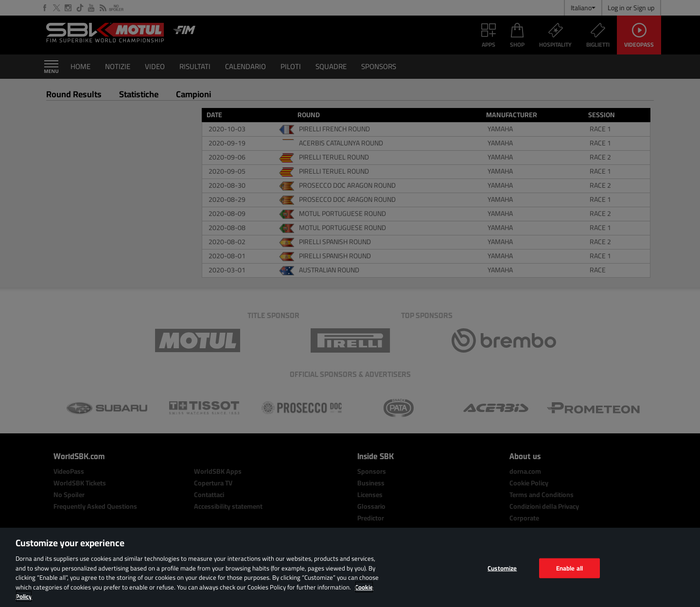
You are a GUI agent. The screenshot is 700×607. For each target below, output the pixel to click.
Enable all (569, 568)
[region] (350, 567)
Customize (502, 568)
